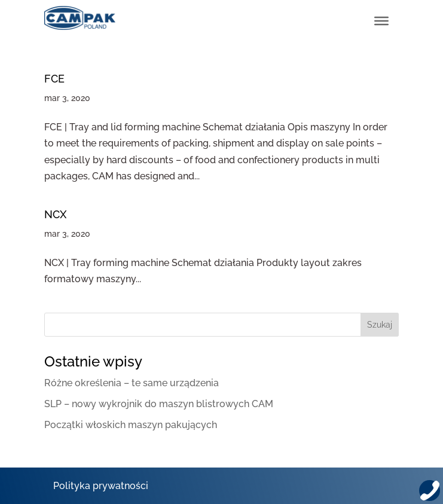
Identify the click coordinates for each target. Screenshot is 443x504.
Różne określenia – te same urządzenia (132, 383)
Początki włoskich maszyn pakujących (131, 425)
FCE (54, 79)
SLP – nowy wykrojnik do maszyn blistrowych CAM (159, 404)
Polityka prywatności (101, 486)
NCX (55, 214)
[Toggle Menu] (381, 21)
